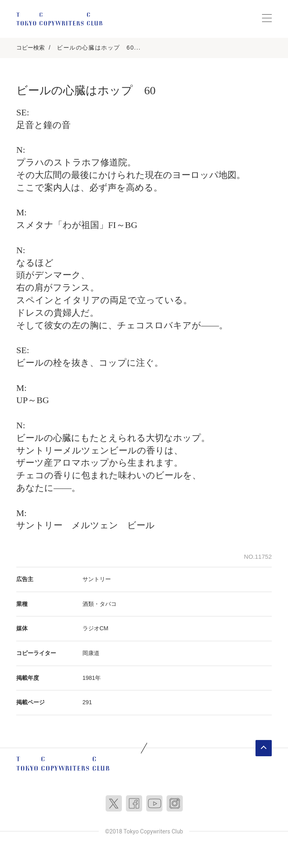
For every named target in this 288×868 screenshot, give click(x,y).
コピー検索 (30, 48)
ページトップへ (264, 748)
